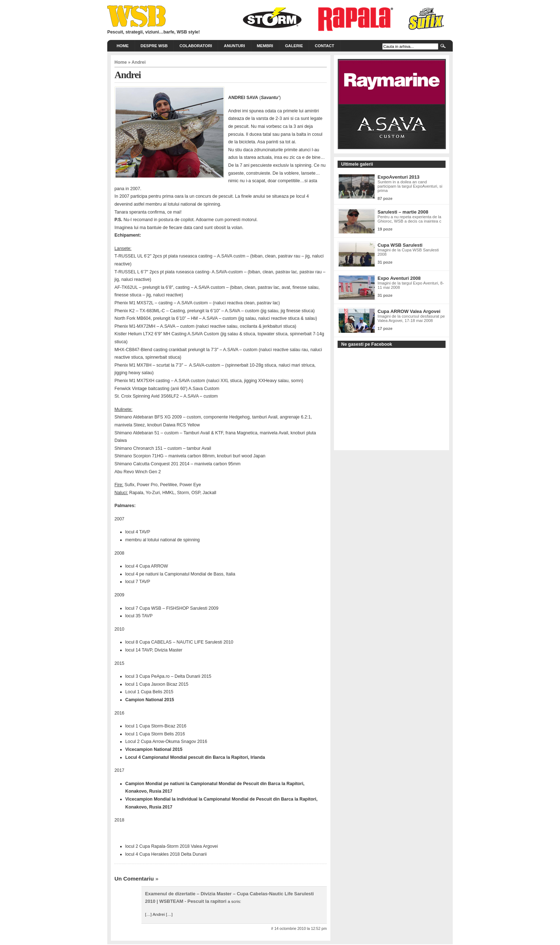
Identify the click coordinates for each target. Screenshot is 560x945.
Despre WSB (154, 46)
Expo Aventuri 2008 (399, 278)
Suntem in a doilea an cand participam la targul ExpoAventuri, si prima (410, 186)
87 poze (385, 198)
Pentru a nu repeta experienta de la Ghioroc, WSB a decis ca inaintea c (409, 219)
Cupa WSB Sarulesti (400, 245)
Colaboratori (196, 46)
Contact (325, 46)
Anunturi (234, 46)
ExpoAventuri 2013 (399, 177)
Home (123, 46)
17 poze (385, 328)
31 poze (385, 262)
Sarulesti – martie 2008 (403, 212)
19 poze (385, 229)
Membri (265, 46)
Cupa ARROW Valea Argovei (409, 311)
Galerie (294, 46)
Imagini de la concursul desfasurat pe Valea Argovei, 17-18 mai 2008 (411, 318)
